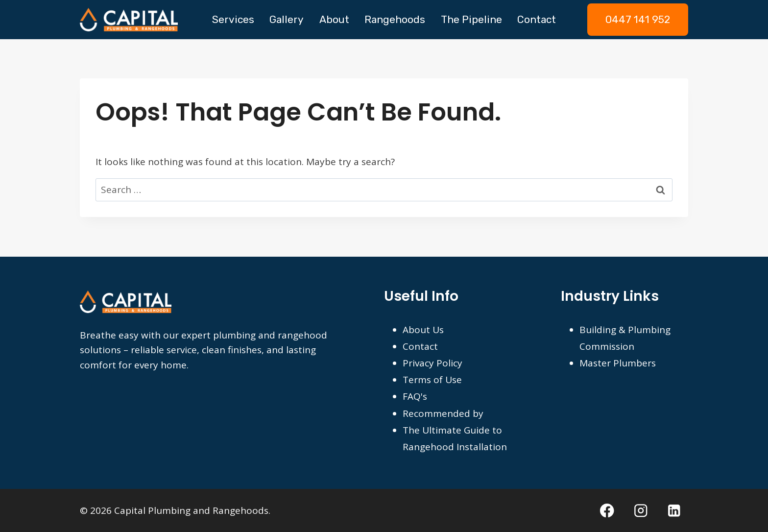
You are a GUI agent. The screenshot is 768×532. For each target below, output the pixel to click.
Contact (537, 19)
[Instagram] (641, 510)
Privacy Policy (432, 363)
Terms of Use (432, 380)
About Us (423, 330)
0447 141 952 (638, 19)
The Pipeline (471, 19)
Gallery (287, 19)
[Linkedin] (674, 510)
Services (233, 19)
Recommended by (443, 413)
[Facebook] (607, 510)
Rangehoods (395, 19)
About (334, 19)
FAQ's (415, 396)
